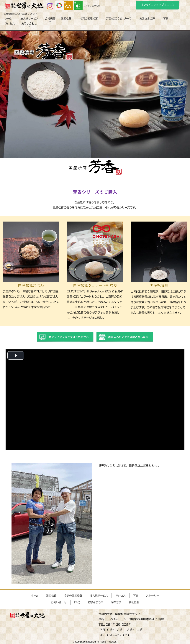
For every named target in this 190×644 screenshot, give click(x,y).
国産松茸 (66, 18)
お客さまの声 (147, 18)
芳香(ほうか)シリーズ (119, 18)
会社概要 (134, 602)
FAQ (77, 602)
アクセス (10, 24)
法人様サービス (29, 18)
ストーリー (153, 596)
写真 (166, 18)
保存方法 (116, 602)
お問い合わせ (59, 602)
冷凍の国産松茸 (89, 18)
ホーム (8, 18)
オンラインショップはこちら (157, 5)
